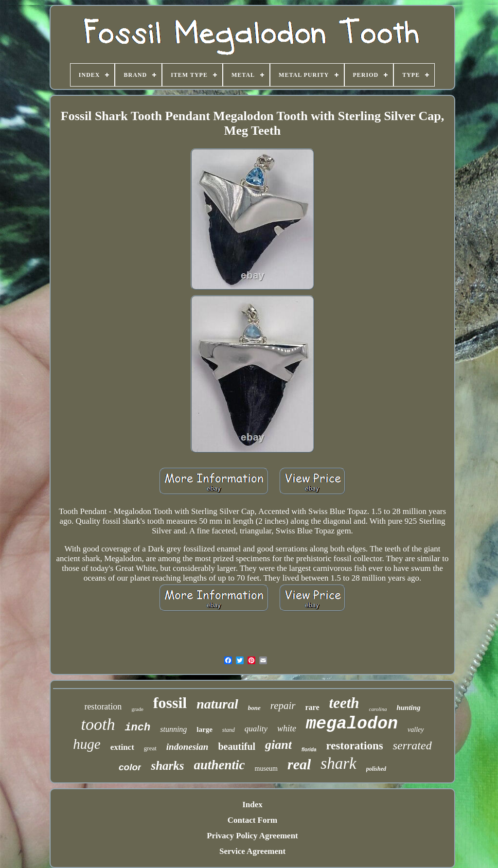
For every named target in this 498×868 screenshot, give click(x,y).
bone (254, 708)
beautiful (237, 746)
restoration (103, 707)
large (204, 729)
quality (256, 729)
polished (376, 769)
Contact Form (252, 820)
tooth (98, 724)
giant (278, 745)
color (130, 767)
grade (137, 709)
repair (283, 706)
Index (252, 805)
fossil (170, 703)
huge (87, 744)
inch (137, 728)
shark (338, 763)
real (299, 764)
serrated (412, 745)
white (287, 728)
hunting (408, 708)
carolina (378, 709)
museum (266, 769)
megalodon (352, 724)
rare (312, 707)
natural (217, 704)
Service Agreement (252, 851)
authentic (220, 765)
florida (309, 750)
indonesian (187, 747)
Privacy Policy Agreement (252, 836)
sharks (167, 766)
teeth (344, 703)
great (150, 748)
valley (416, 730)
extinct (122, 747)
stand (229, 730)
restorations (355, 746)
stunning (173, 729)
